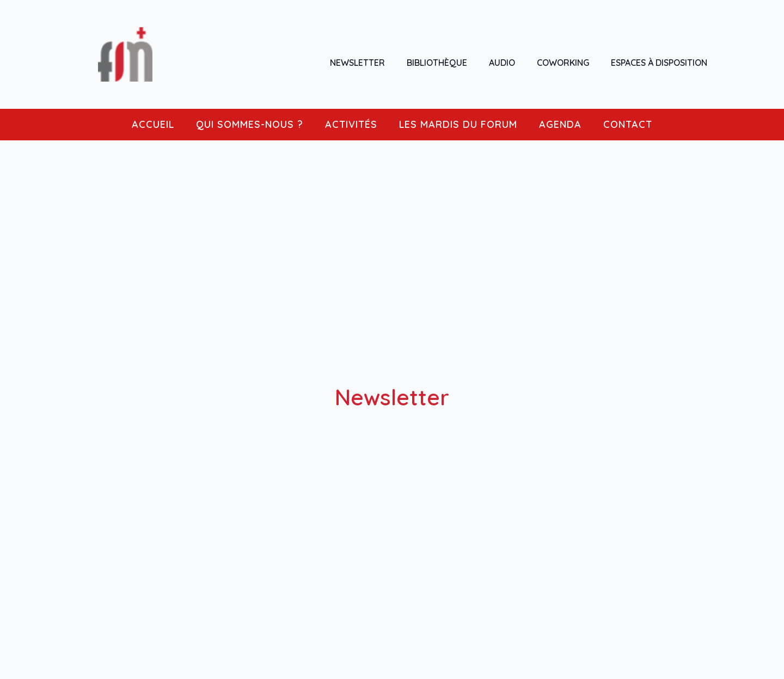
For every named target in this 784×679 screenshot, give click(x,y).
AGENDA (560, 124)
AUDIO (502, 63)
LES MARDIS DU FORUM (458, 124)
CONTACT (628, 124)
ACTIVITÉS (351, 124)
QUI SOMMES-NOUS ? (250, 124)
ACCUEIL (153, 124)
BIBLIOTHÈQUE (437, 63)
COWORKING (563, 63)
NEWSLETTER (357, 63)
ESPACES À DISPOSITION (659, 63)
